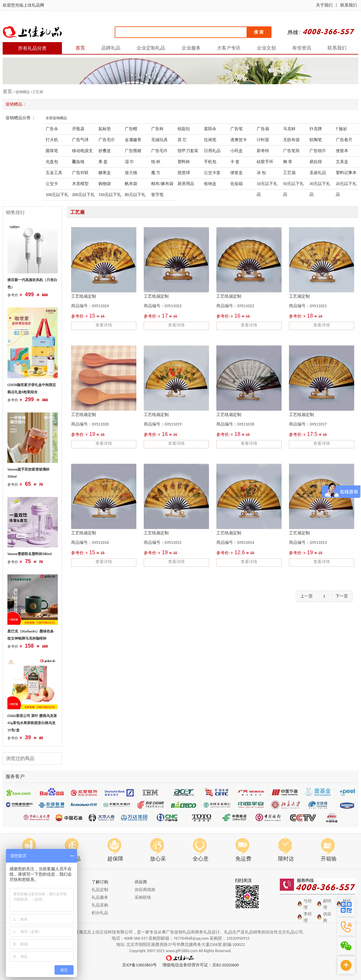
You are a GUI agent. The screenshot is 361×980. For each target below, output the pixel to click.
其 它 (182, 140)
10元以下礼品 (267, 185)
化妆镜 (78, 162)
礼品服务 (100, 897)
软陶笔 (316, 140)
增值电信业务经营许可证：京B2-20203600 (201, 965)
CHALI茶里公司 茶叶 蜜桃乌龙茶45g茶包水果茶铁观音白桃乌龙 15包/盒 (32, 723)
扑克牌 (316, 129)
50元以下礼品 (293, 185)
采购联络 (143, 897)
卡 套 (235, 162)
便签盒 (237, 173)
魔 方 (156, 173)
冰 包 (261, 173)
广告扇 (263, 129)
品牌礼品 (111, 48)
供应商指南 (145, 890)
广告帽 (131, 129)
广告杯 (157, 129)
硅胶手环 (265, 162)
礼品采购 (100, 905)
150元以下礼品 (110, 196)
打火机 (52, 140)
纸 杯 (156, 162)
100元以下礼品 (57, 196)
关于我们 (324, 5)
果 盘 (103, 162)
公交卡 (52, 184)
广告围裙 (133, 151)
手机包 (210, 162)
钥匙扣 (184, 129)
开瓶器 (78, 129)
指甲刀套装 (188, 151)
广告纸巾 (318, 151)
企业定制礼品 (151, 48)
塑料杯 (184, 162)
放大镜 (131, 173)
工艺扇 (289, 173)
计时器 (263, 140)
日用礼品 (212, 151)
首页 (80, 48)
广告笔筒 (291, 151)
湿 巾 (129, 162)
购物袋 (105, 184)
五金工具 (54, 173)
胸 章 (288, 162)
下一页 (342, 596)
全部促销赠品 (56, 118)
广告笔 (237, 129)
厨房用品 (186, 184)
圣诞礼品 (318, 173)
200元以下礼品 (83, 196)
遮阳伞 (210, 129)
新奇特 (263, 151)
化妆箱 (237, 184)
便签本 (342, 151)
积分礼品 (100, 913)
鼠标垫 (105, 129)
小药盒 (237, 151)
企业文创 (266, 48)
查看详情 (104, 325)
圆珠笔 (52, 151)
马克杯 (289, 129)
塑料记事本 (346, 173)
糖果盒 (105, 173)
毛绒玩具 (159, 140)
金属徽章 (133, 140)
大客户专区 (229, 48)
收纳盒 (210, 184)
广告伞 (52, 129)
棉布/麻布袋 (162, 184)
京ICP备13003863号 (139, 965)
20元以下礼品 (346, 185)
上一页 (306, 596)
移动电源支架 (82, 152)
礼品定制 (100, 890)
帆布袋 (131, 184)
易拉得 (316, 162)
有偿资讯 (302, 48)
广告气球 (80, 140)
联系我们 (349, 5)
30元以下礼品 (320, 185)
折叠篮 (105, 151)
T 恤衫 (341, 129)
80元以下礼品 (135, 196)
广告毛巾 (107, 140)
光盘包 (52, 162)
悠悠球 (184, 173)
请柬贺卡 (239, 140)
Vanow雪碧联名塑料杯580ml (29, 554)
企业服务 (191, 48)
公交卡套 (212, 173)
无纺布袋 (291, 140)
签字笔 (157, 195)
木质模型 (80, 184)
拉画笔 (210, 140)
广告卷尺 (344, 140)
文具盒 (342, 162)
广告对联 (80, 173)
